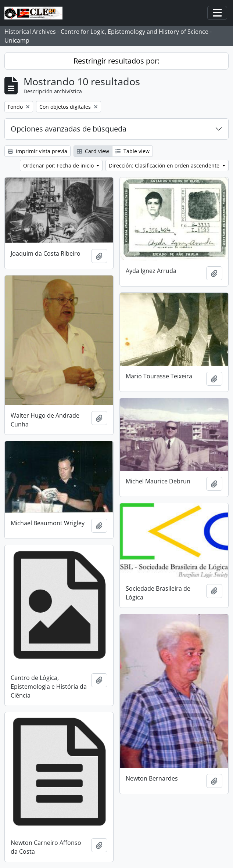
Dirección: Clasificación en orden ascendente (165, 165)
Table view (132, 151)
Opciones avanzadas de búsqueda (69, 129)
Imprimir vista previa (37, 151)
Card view (93, 151)
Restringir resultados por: (116, 61)
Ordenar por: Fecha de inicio (59, 165)
